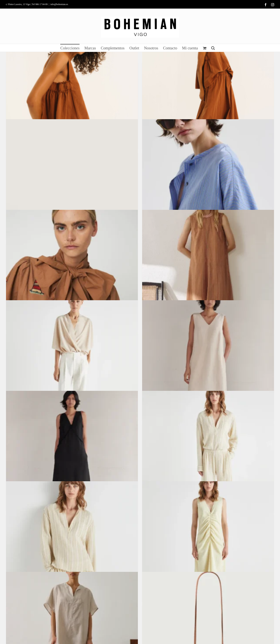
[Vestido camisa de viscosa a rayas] (208, 185)
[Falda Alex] (208, 95)
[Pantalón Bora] (208, 457)
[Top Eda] (72, 95)
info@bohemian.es (59, 4)
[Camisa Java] (72, 547)
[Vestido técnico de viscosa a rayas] (208, 276)
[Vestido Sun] (72, 457)
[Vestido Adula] (208, 547)
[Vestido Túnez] (208, 366)
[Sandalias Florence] (72, 185)
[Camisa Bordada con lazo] (72, 276)
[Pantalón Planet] (72, 366)
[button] (213, 48)
